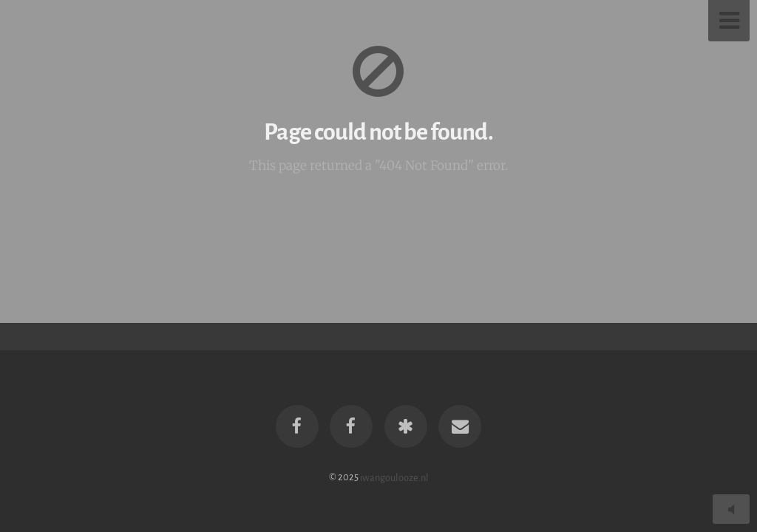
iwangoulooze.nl (394, 477)
